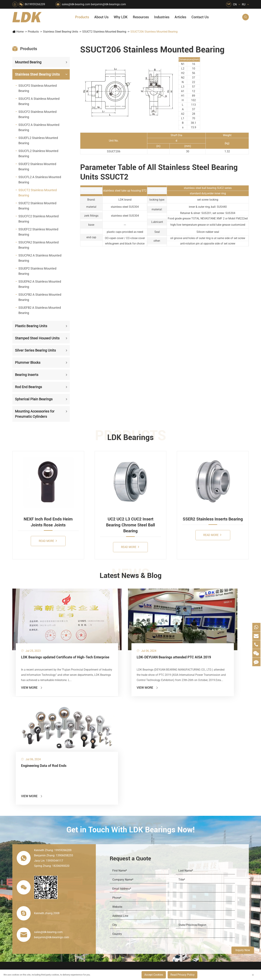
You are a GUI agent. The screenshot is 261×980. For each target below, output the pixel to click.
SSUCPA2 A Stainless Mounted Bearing (40, 258)
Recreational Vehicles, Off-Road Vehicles (86, 917)
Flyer (200, 864)
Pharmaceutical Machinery (86, 882)
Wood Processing (144, 882)
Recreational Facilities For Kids (149, 876)
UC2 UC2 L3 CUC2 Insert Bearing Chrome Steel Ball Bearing (130, 525)
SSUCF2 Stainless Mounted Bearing (37, 114)
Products (82, 17)
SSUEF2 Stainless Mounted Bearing (37, 167)
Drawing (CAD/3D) (208, 882)
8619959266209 (35, 4)
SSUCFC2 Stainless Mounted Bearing (39, 219)
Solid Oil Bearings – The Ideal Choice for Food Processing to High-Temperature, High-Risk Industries (223, 901)
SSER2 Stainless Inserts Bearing (213, 519)
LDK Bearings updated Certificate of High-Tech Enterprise (49, 640)
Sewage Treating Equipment (86, 876)
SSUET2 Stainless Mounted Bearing (37, 206)
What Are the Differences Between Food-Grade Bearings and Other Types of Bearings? (223, 907)
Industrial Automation (115, 906)
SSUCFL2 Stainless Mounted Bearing (38, 153)
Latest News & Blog (130, 576)
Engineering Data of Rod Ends (207, 638)
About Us (101, 17)
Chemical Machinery (114, 876)
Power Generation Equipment (86, 894)
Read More (48, 541)
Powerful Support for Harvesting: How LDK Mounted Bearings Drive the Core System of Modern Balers (223, 925)
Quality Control (177, 889)
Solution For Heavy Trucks (86, 911)
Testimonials (176, 907)
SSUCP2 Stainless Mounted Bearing (38, 88)
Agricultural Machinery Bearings (86, 864)
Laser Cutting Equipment (86, 923)
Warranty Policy (178, 913)
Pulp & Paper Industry (115, 894)
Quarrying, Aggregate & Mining (118, 858)
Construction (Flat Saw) (116, 870)
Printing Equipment (114, 882)
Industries (162, 17)
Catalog (201, 870)
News (172, 870)
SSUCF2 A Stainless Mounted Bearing (39, 127)
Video (200, 876)
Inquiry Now (243, 950)
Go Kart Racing (111, 900)
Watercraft (140, 923)
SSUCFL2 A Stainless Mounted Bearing (40, 180)
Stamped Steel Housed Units (37, 338)
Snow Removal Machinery (149, 864)
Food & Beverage (144, 858)
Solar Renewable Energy (85, 906)
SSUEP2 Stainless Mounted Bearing (37, 271)
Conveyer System (81, 900)
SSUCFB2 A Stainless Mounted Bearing (40, 297)
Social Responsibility (181, 864)
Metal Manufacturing (146, 894)
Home (20, 32)
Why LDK (121, 17)
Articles (180, 17)
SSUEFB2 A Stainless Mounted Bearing (40, 310)
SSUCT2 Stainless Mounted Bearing (104, 32)
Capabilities (175, 901)
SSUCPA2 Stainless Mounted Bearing (39, 245)
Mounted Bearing (28, 62)
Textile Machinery (144, 906)
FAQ (199, 858)
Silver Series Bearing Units (35, 350)
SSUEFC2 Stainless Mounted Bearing (38, 232)
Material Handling (113, 864)
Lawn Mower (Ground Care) (86, 888)
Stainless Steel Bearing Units (61, 32)
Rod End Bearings (28, 387)
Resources (141, 17)
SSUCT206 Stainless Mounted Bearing (154, 32)
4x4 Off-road (141, 900)
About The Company (181, 858)
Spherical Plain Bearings (34, 399)
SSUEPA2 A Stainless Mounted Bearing (40, 284)
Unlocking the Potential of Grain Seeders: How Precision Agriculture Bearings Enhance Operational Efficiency (223, 919)
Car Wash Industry (145, 870)
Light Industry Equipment (149, 888)
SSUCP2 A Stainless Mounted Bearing (39, 101)
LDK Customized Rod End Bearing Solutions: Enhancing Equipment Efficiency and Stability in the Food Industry (223, 913)
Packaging (77, 870)
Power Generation (113, 917)
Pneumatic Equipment (147, 917)
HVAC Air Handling (82, 858)
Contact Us (200, 17)
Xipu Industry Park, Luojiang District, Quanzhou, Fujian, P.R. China (217, 955)
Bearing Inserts (27, 375)
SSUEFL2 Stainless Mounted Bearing (38, 140)
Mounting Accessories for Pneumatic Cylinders (35, 414)
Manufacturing (177, 895)
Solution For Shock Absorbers (118, 911)
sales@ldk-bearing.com (76, 4)
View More (32, 668)
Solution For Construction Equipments (149, 911)
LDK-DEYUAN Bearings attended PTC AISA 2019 (128, 640)
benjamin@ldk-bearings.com (108, 4)
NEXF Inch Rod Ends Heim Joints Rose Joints (48, 522)
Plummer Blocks (28, 363)
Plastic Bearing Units (31, 326)
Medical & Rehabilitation (117, 888)
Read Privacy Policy (182, 975)
